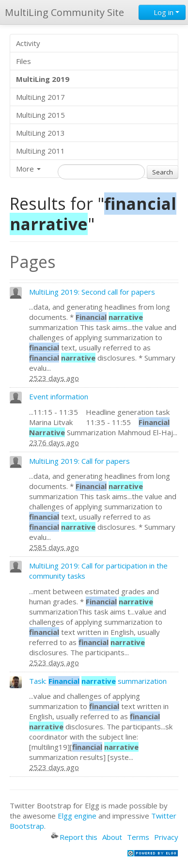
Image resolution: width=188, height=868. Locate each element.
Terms (138, 837)
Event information (59, 396)
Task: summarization (98, 681)
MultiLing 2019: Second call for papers (92, 292)
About (112, 837)
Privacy (166, 837)
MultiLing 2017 (40, 97)
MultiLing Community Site (64, 12)
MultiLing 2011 (40, 151)
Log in (162, 12)
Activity (28, 43)
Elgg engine (77, 816)
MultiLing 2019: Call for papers (79, 461)
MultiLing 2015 (40, 115)
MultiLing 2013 (40, 133)
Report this (74, 837)
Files (23, 61)
